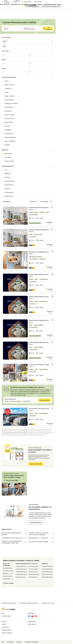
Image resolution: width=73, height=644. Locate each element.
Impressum (19, 642)
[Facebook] (29, 616)
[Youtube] (32, 616)
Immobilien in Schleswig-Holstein (27, 603)
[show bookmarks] (51, 201)
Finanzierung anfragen (11, 480)
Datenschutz (10, 642)
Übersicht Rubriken (7, 633)
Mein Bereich (26, 2)
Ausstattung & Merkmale (28, 77)
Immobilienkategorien (28, 166)
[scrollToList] (48, 28)
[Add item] (52, 207)
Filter (33, 201)
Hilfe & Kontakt (32, 624)
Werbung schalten (7, 630)
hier (24, 395)
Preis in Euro (28, 51)
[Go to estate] (28, 216)
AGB (3, 642)
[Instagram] (36, 616)
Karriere (4, 624)
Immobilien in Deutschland (9, 603)
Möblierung (28, 150)
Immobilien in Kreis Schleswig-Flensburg (51, 603)
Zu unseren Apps (6, 616)
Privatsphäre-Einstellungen (32, 642)
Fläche (28, 60)
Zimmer (28, 68)
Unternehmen (5, 627)
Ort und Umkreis (28, 37)
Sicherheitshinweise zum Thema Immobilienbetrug (16, 432)
